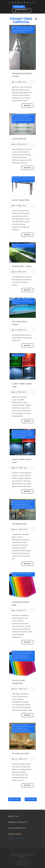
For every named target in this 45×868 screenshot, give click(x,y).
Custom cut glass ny (19, 119)
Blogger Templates (16, 855)
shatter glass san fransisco (22, 437)
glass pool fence (20, 245)
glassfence (30, 245)
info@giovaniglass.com (22, 10)
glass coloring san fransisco (21, 656)
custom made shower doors (24, 29)
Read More (27, 106)
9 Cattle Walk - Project (22, 266)
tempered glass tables (26, 508)
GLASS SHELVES (19, 139)
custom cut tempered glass (23, 501)
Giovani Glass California (21, 20)
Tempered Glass (19, 524)
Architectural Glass (20, 753)
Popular (15, 301)
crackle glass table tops (21, 433)
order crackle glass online (22, 435)
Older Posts (31, 799)
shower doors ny (18, 120)
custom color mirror (20, 654)
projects (15, 246)
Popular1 (22, 301)
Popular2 (29, 301)
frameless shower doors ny (22, 30)
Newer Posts (14, 799)
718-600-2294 (19, 7)
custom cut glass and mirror (23, 178)
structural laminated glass (22, 731)
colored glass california (23, 652)
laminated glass (19, 355)
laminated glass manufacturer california (21, 729)
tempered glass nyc (19, 32)
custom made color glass (23, 654)
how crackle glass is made (23, 433)
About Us (20, 838)
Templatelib (23, 857)
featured (30, 119)
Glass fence (18, 300)
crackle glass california (22, 431)
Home (11, 838)
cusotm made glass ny (22, 117)
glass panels (16, 503)
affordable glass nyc (21, 178)
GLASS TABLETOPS (21, 200)
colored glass (19, 573)
